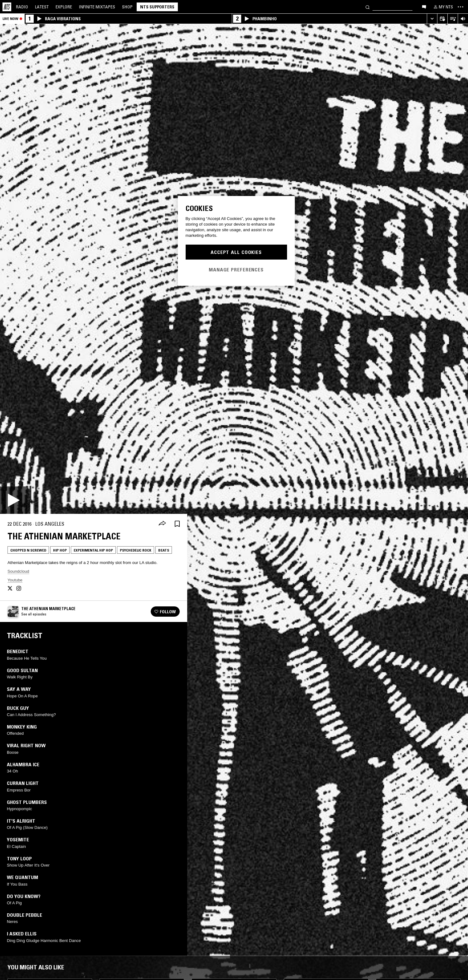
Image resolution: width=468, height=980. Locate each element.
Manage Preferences (236, 270)
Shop (127, 7)
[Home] (7, 7)
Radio (22, 7)
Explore (64, 7)
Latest (42, 7)
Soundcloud (18, 571)
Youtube (15, 580)
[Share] (162, 524)
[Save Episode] (177, 524)
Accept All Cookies (236, 252)
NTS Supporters (157, 7)
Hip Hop (60, 550)
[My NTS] (443, 7)
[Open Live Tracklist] (453, 19)
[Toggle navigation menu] (461, 7)
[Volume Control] (463, 19)
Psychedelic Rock (136, 550)
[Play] (14, 500)
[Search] (368, 7)
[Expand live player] (432, 19)
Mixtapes (97, 7)
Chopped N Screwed (28, 550)
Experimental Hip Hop (93, 550)
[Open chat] (424, 7)
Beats (164, 550)
